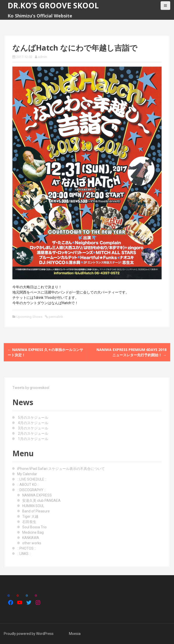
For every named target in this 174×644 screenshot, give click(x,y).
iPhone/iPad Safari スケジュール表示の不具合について (61, 469)
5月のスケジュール (33, 418)
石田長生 (29, 522)
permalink (56, 317)
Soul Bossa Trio (34, 527)
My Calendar (27, 474)
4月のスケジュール (33, 423)
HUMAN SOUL (33, 506)
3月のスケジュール (33, 428)
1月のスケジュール (33, 439)
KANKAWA (31, 538)
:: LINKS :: (24, 554)
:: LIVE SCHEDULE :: (32, 479)
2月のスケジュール (33, 433)
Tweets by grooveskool (31, 388)
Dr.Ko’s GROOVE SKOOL (53, 5)
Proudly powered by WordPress (29, 634)
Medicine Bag (33, 532)
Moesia (75, 634)
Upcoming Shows (29, 317)
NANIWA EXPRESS (37, 495)
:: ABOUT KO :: (28, 485)
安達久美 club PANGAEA (41, 501)
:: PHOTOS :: (27, 548)
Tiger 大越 (30, 516)
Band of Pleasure (36, 511)
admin (42, 57)
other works (32, 543)
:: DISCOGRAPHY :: (31, 490)
